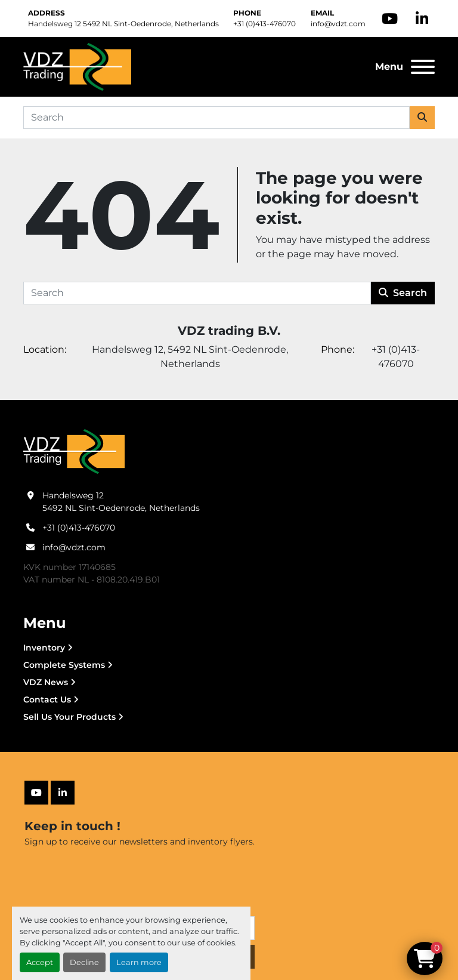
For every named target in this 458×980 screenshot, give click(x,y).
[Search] (216, 118)
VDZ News (46, 682)
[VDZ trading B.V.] (74, 451)
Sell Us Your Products (69, 717)
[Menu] (423, 67)
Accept (40, 962)
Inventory (44, 648)
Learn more (139, 962)
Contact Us (47, 699)
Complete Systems (64, 665)
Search (403, 293)
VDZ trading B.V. (229, 331)
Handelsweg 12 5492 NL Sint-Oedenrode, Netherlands (123, 24)
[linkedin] (422, 19)
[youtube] (390, 19)
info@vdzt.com (338, 24)
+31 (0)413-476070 (264, 24)
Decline (84, 962)
